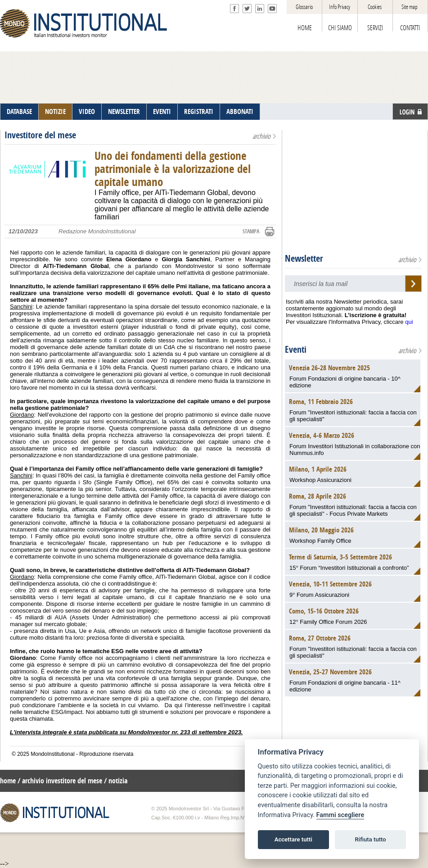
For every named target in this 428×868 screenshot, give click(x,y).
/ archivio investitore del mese (60, 781)
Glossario (304, 7)
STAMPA (251, 232)
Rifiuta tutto (370, 839)
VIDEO (87, 112)
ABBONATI (240, 112)
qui (409, 322)
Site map (410, 7)
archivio (261, 136)
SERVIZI (375, 28)
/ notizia (116, 781)
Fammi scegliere (340, 815)
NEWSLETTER (124, 112)
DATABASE (19, 112)
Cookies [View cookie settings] (375, 7)
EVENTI (162, 112)
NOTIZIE (55, 112)
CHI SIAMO (340, 28)
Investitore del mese (40, 135)
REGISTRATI (199, 112)
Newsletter (304, 259)
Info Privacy (340, 7)
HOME (305, 28)
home (8, 781)
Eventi (296, 350)
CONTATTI (410, 28)
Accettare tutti (293, 839)
